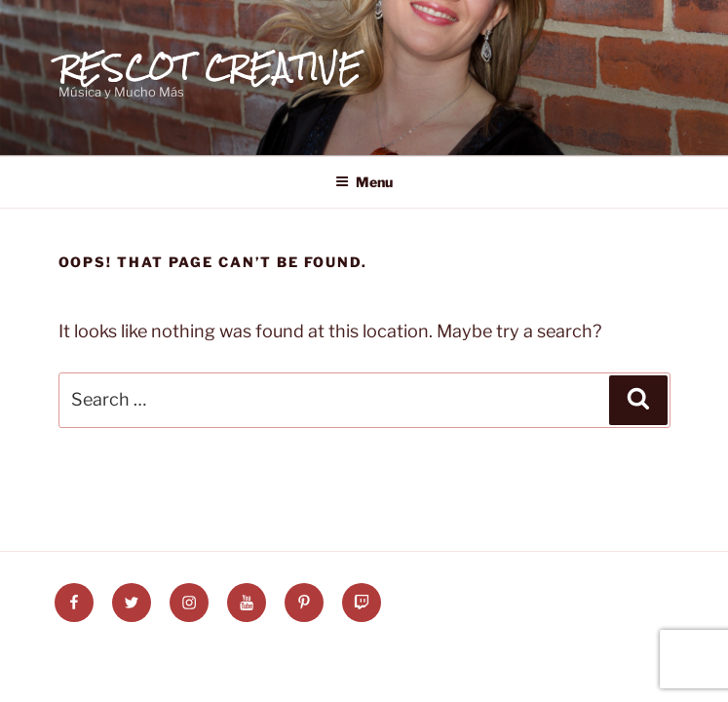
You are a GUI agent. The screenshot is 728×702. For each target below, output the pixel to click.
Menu (364, 182)
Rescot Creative (211, 67)
